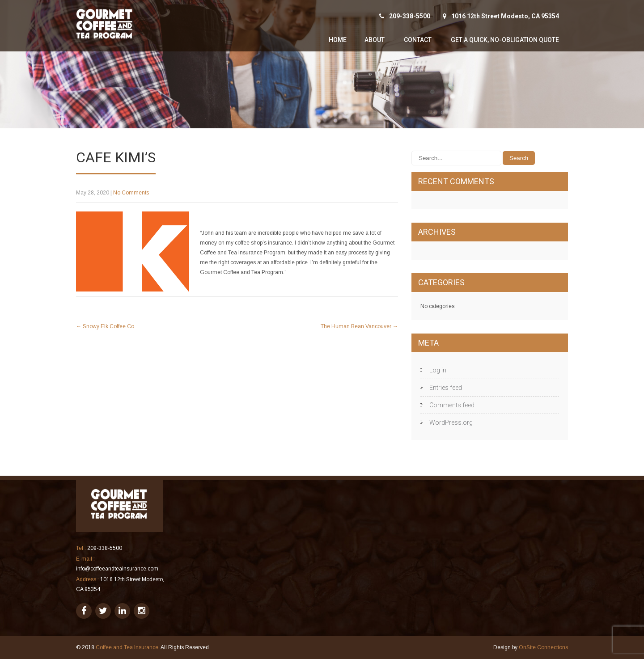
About (375, 40)
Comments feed (452, 405)
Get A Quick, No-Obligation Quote (505, 40)
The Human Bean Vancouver (359, 326)
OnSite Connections (543, 647)
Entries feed (446, 388)
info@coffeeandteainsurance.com (117, 569)
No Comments (131, 193)
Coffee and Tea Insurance (127, 647)
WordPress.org (451, 422)
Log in (438, 370)
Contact (418, 40)
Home (338, 40)
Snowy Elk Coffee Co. (106, 326)
